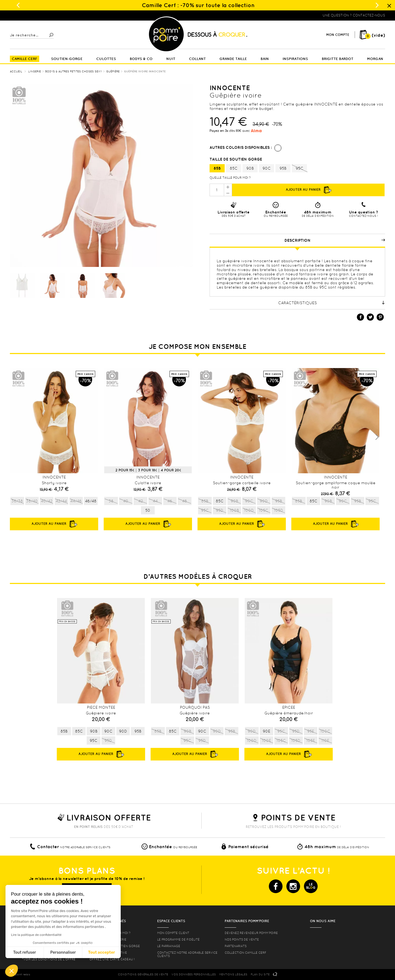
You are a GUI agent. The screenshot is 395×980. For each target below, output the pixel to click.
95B (283, 168)
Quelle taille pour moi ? (230, 178)
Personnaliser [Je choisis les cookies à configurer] (63, 952)
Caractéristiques (332, 303)
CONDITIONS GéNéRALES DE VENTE (143, 974)
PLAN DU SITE (260, 974)
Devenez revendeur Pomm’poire (251, 933)
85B (217, 168)
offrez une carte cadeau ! (112, 959)
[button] (12, 971)
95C (299, 169)
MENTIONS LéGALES (233, 974)
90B (250, 168)
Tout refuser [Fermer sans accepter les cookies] (25, 952)
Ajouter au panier (308, 190)
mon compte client (173, 933)
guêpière (237, 278)
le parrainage (169, 946)
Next (377, 437)
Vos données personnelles (194, 974)
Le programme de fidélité (178, 939)
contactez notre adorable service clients (187, 954)
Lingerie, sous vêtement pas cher (37, 15)
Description (335, 240)
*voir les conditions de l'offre (49, 959)
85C (234, 168)
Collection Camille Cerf (246, 953)
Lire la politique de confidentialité (36, 935)
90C (267, 168)
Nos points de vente (242, 939)
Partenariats (236, 946)
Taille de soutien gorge (236, 159)
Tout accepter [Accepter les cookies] (101, 952)
